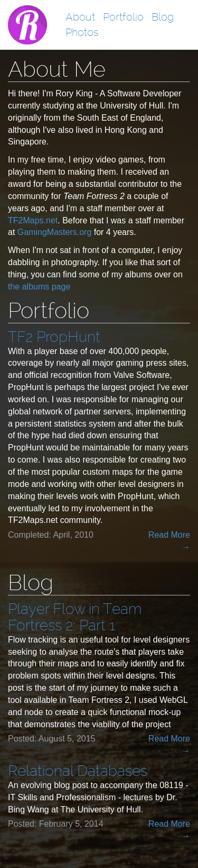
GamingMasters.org (55, 232)
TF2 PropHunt (54, 337)
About (80, 17)
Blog (163, 17)
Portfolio (123, 17)
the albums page (39, 287)
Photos (82, 32)
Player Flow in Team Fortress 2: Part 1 (75, 617)
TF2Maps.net (33, 220)
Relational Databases (78, 771)
